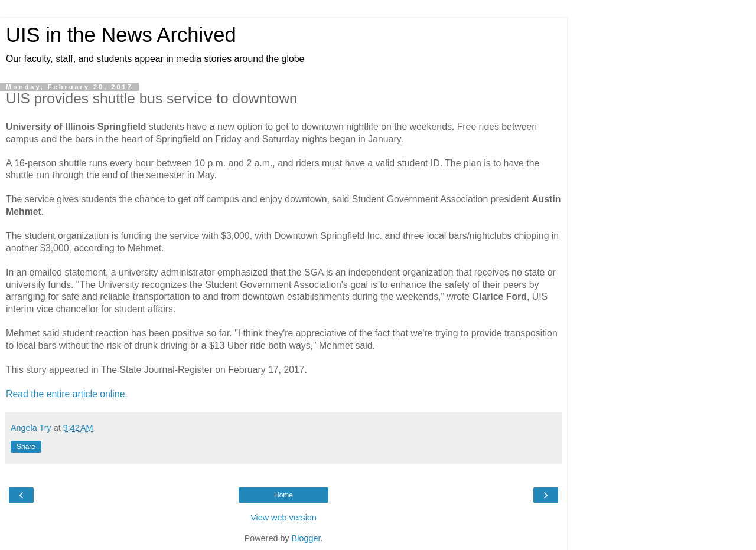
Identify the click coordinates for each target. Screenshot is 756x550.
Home (283, 495)
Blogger (306, 538)
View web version (283, 518)
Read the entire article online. (67, 394)
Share (26, 447)
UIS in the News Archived (121, 35)
